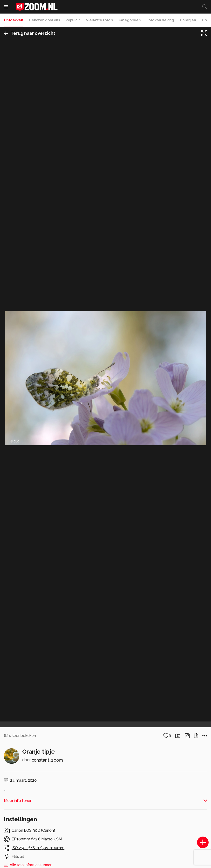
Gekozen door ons (44, 20)
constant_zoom (47, 760)
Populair (73, 20)
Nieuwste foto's (99, 20)
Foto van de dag (160, 20)
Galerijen (188, 20)
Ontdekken (14, 20)
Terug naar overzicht (30, 33)
